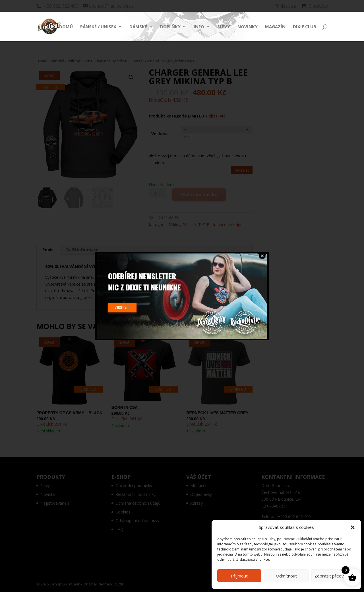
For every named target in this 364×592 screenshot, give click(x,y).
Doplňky (170, 27)
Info (199, 27)
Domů (66, 27)
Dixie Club (305, 27)
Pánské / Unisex (98, 27)
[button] (353, 527)
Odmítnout (286, 576)
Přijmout (239, 576)
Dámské (138, 27)
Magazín (275, 27)
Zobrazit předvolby (333, 576)
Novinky (248, 27)
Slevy (224, 27)
